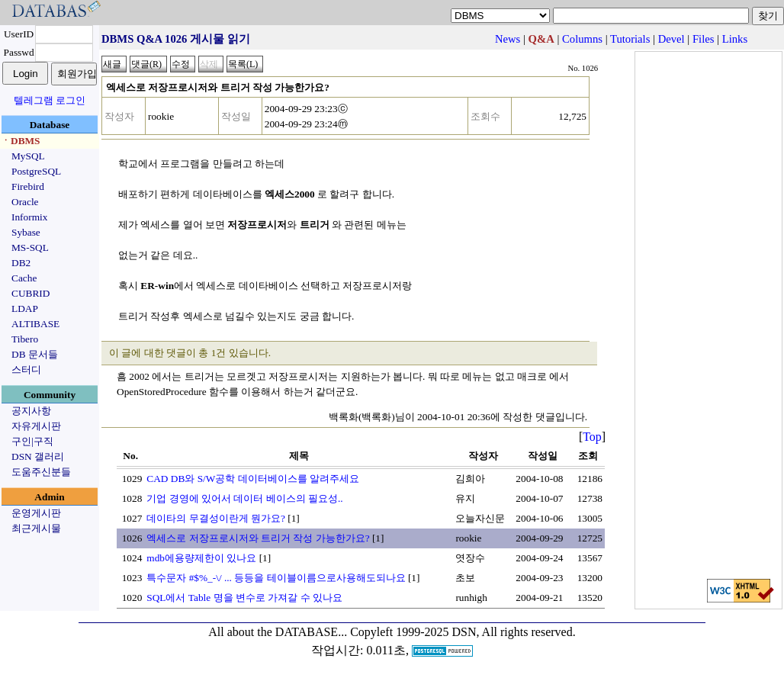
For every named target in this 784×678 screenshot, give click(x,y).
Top (592, 437)
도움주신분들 (41, 472)
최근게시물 (36, 528)
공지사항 (31, 411)
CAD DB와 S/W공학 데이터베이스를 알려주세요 (253, 479)
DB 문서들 (35, 354)
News (508, 39)
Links (735, 39)
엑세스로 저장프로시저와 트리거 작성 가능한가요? (258, 538)
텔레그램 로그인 (50, 100)
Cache (24, 278)
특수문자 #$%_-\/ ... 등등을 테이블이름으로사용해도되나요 (276, 578)
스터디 (26, 370)
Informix (29, 217)
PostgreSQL (36, 171)
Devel (672, 39)
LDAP (25, 308)
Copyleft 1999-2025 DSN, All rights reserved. (463, 632)
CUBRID (31, 293)
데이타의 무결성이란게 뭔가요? (216, 518)
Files (704, 39)
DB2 (21, 263)
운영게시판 (36, 513)
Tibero (25, 339)
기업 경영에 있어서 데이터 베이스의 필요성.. (244, 498)
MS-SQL (30, 247)
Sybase (26, 232)
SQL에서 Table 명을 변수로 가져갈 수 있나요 (244, 598)
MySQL (28, 156)
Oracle (25, 202)
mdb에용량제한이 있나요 (201, 558)
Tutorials (630, 39)
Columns (582, 39)
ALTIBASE (35, 324)
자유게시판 (36, 426)
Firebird (28, 186)
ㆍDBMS (21, 141)
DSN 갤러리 (38, 456)
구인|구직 (32, 441)
